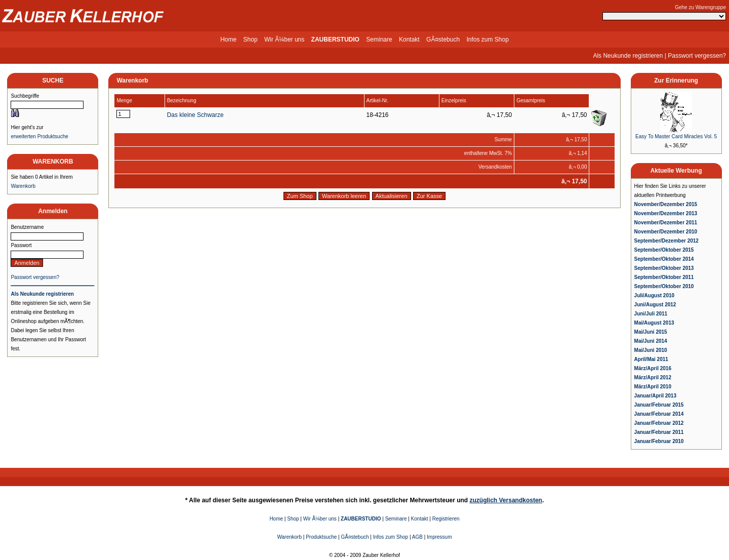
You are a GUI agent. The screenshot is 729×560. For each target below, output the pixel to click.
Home (228, 39)
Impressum (439, 537)
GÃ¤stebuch (443, 39)
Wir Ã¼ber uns (284, 39)
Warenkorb (23, 186)
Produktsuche (321, 537)
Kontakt (409, 39)
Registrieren (446, 519)
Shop (251, 39)
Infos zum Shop (487, 39)
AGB (417, 537)
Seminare (379, 39)
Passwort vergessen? (697, 56)
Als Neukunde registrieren (628, 56)
